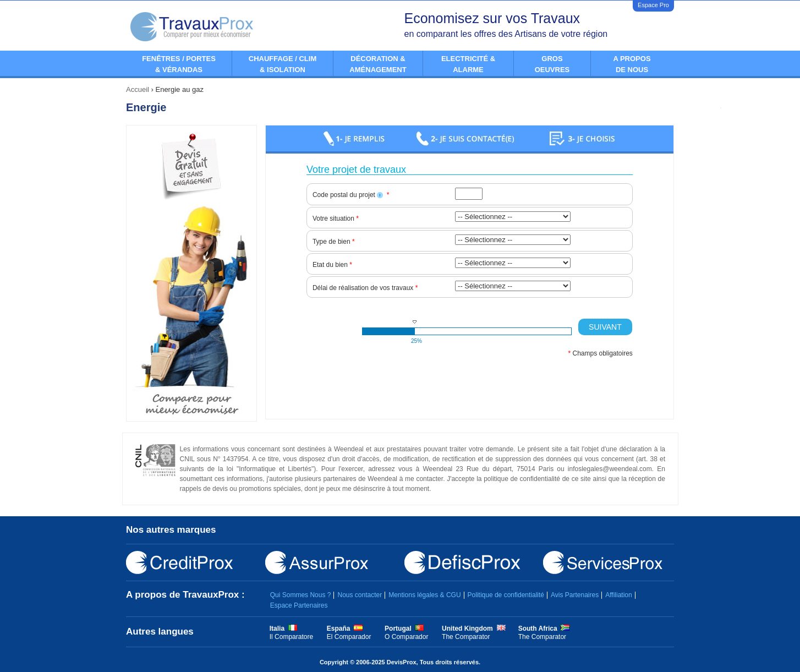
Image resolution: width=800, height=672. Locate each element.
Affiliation (618, 595)
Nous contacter (360, 595)
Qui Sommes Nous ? (301, 595)
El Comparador (349, 637)
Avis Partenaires (575, 595)
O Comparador (406, 637)
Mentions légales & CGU (424, 595)
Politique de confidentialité (506, 595)
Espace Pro (653, 5)
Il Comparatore (291, 637)
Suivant (605, 327)
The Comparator (466, 637)
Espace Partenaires (299, 605)
